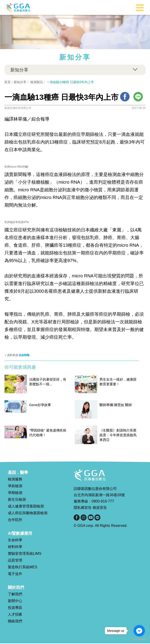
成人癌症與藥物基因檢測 (28, 514)
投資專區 (15, 608)
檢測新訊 (37, 82)
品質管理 (15, 561)
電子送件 (15, 574)
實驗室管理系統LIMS (25, 554)
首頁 (8, 82)
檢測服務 (15, 480)
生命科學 (15, 541)
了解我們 (15, 595)
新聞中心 (15, 602)
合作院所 (15, 520)
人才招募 (15, 615)
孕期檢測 (15, 493)
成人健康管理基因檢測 (26, 507)
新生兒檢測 (17, 500)
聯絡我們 (15, 622)
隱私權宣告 (83, 508)
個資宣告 (100, 508)
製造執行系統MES (23, 568)
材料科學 (15, 547)
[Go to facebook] (139, 631)
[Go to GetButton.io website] (139, 639)
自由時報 (24, 356)
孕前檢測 (15, 487)
